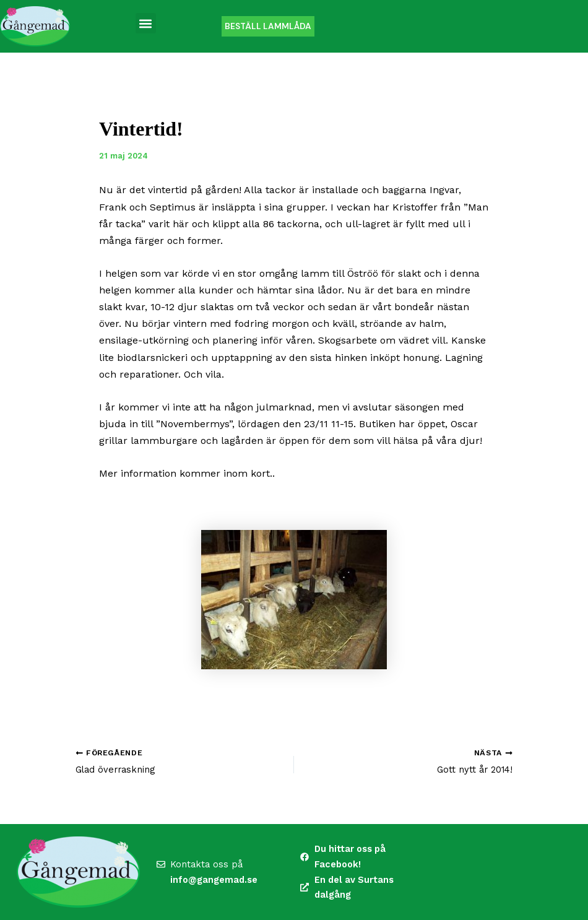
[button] (146, 23)
